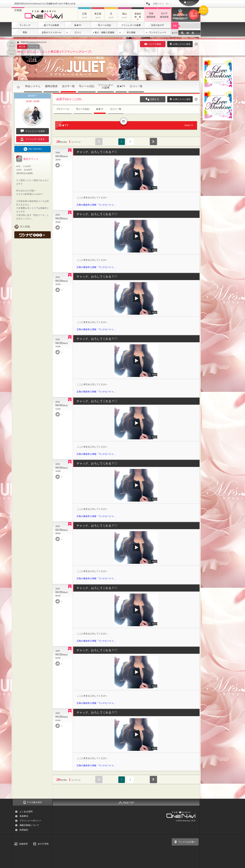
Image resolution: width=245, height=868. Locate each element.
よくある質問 (26, 812)
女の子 (175, 33)
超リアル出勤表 (51, 25)
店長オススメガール (51, 32)
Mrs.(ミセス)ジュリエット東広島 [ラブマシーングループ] (54, 52)
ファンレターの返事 (131, 25)
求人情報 (131, 32)
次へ (153, 141)
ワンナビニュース (158, 32)
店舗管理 (23, 844)
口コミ (78, 32)
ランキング (25, 25)
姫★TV (78, 25)
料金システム (33, 86)
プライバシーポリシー (30, 821)
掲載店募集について (29, 825)
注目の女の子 (158, 25)
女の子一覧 (68, 86)
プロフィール (63, 109)
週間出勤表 (51, 86)
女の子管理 (43, 844)
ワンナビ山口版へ (187, 842)
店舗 (175, 26)
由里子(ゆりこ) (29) (69, 99)
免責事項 (24, 816)
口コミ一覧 (136, 86)
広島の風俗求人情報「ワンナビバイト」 (96, 205)
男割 (25, 32)
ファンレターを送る (33, 139)
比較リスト (161, 4)
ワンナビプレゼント (194, 15)
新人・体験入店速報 (105, 32)
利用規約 (24, 830)
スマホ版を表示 (34, 802)
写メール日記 (105, 25)
